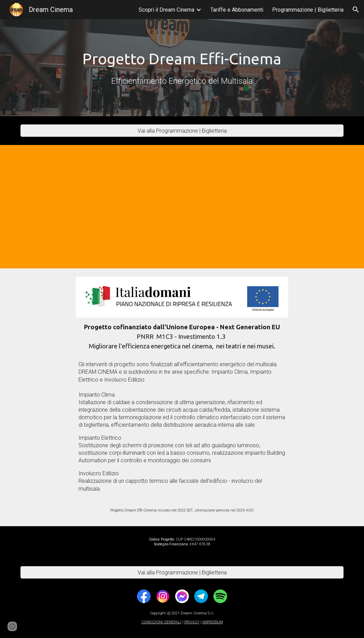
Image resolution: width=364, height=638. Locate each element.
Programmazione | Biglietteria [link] (308, 10)
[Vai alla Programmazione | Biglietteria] (182, 131)
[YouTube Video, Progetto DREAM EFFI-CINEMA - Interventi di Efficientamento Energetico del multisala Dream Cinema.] (182, 207)
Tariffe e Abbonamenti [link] (237, 10)
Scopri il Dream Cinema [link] (166, 10)
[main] (182, 68)
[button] (356, 10)
